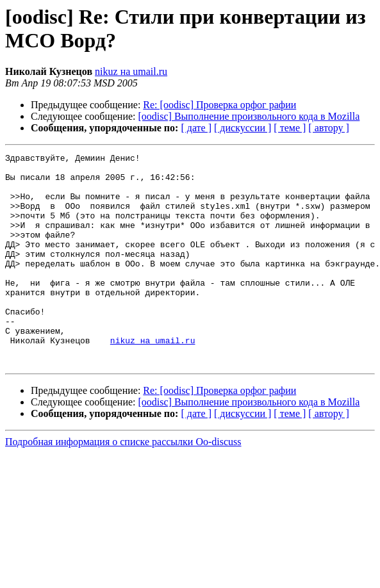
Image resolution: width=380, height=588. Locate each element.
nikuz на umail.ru (131, 71)
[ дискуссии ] (243, 128)
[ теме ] (290, 128)
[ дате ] (196, 128)
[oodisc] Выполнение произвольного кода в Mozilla (249, 116)
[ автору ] (328, 128)
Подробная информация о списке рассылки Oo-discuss (123, 484)
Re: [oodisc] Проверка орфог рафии (219, 105)
